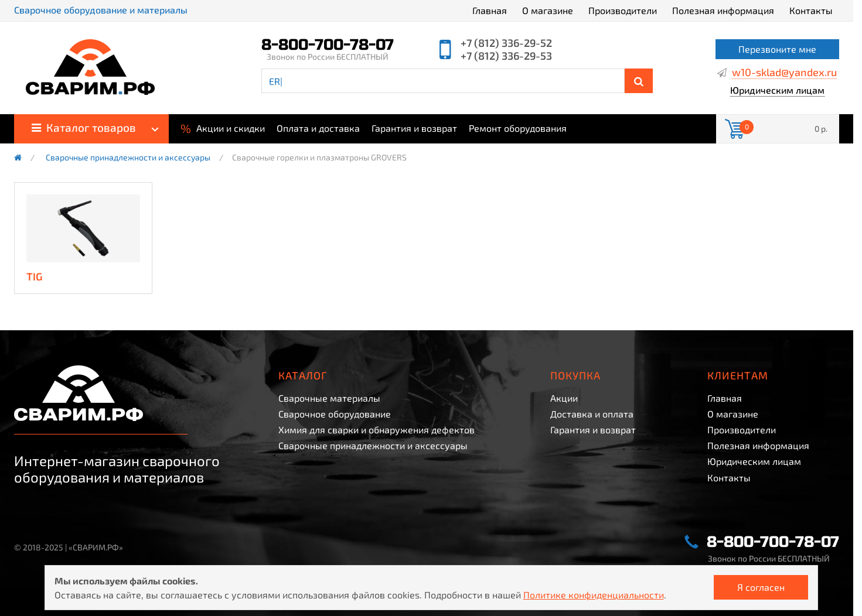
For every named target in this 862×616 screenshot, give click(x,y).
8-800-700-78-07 (328, 45)
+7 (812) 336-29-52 (506, 43)
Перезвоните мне (777, 49)
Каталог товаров (84, 127)
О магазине (548, 10)
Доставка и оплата (592, 414)
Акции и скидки (223, 127)
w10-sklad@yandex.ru (784, 73)
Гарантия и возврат (414, 128)
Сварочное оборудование (335, 414)
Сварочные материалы (329, 398)
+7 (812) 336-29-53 (506, 56)
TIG (35, 276)
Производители (623, 10)
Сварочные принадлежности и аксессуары (128, 158)
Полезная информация (723, 10)
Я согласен (761, 587)
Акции (564, 398)
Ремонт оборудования (518, 128)
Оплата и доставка (318, 128)
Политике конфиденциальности (594, 595)
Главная (490, 10)
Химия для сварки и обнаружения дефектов (377, 430)
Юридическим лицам (777, 90)
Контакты (811, 10)
